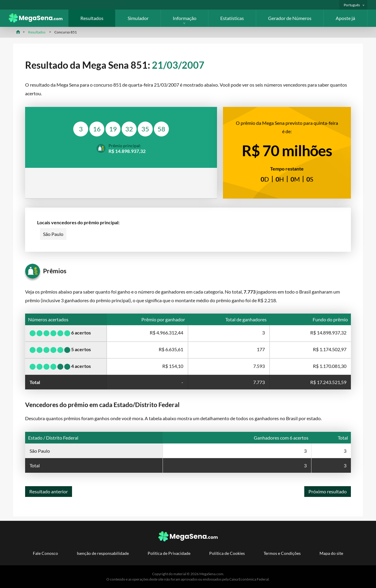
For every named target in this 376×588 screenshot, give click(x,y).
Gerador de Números (290, 18)
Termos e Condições (282, 553)
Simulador (138, 18)
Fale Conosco (45, 553)
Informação (185, 18)
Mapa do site (331, 553)
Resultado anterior (49, 491)
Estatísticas (232, 18)
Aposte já (345, 18)
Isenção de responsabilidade (103, 553)
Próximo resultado (328, 491)
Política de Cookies (227, 553)
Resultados (92, 18)
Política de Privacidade (169, 553)
